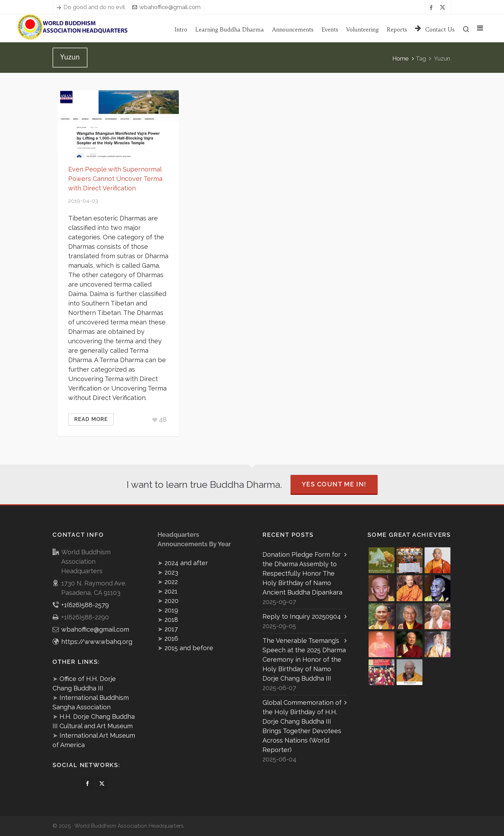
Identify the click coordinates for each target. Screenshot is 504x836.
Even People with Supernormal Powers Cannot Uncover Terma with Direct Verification (115, 179)
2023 (171, 572)
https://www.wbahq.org (97, 642)
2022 (171, 582)
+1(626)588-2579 (85, 605)
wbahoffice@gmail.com (166, 7)
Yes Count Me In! (334, 484)
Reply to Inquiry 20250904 (302, 616)
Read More (91, 419)
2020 (171, 601)
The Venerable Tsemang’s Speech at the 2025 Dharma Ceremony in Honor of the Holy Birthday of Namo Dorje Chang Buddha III (304, 659)
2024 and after (186, 563)
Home (401, 58)
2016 (171, 638)
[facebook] (432, 7)
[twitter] (444, 7)
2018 (171, 620)
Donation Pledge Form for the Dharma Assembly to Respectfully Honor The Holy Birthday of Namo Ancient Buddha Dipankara (302, 573)
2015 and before (189, 648)
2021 (171, 591)
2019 (171, 610)
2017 (171, 629)
